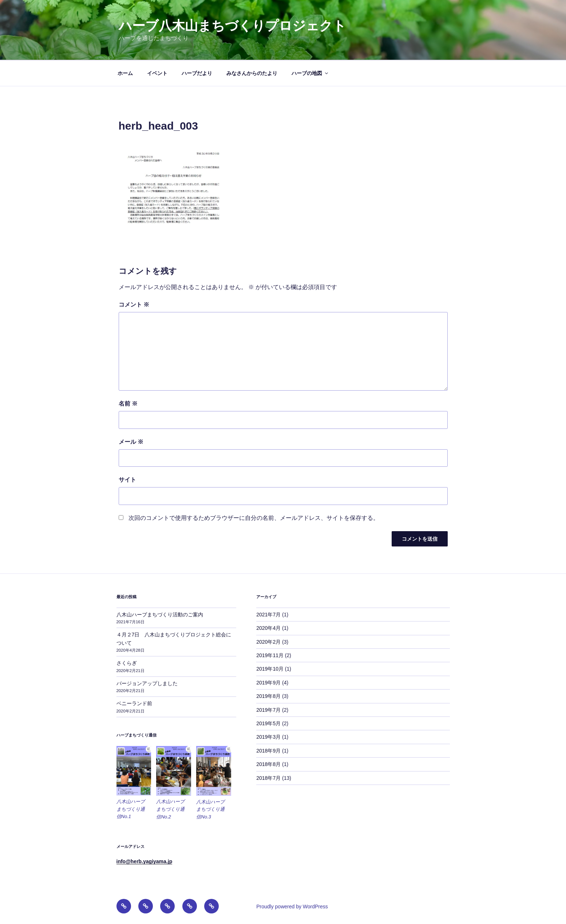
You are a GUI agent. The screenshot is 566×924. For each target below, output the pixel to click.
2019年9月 (268, 683)
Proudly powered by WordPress (292, 907)
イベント (157, 73)
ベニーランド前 (134, 703)
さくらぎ (127, 663)
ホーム (125, 73)
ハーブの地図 (310, 73)
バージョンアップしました (147, 683)
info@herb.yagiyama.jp (145, 861)
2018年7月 (268, 778)
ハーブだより (197, 73)
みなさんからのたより (252, 73)
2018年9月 (268, 751)
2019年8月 (268, 696)
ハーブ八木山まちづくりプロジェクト (232, 26)
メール (131, 442)
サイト (127, 480)
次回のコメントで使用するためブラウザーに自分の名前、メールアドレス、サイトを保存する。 (254, 518)
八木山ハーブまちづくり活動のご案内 (160, 615)
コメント (134, 305)
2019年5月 (268, 723)
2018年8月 (268, 764)
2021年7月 (268, 615)
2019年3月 (268, 737)
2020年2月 (268, 642)
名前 (128, 404)
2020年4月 (268, 628)
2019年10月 (270, 669)
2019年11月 (270, 655)
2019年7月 (268, 710)
